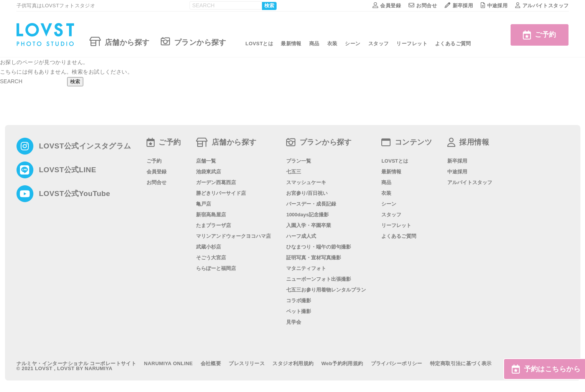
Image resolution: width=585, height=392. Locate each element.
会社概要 (211, 363)
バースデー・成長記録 (311, 204)
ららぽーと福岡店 (216, 268)
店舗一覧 (206, 161)
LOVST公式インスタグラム (85, 146)
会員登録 (387, 6)
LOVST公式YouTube (75, 194)
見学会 (294, 322)
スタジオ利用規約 (293, 363)
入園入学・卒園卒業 (309, 225)
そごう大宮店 (211, 258)
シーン (353, 44)
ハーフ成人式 (301, 236)
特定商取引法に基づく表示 (461, 363)
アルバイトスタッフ (542, 6)
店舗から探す (119, 41)
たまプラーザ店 (213, 225)
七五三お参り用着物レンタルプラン (326, 290)
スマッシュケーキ (306, 182)
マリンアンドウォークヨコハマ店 (233, 236)
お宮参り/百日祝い (307, 193)
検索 (269, 6)
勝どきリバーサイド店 (221, 193)
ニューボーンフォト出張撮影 (319, 279)
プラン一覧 (299, 161)
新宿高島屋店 (211, 215)
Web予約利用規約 (342, 363)
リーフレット (412, 44)
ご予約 (536, 35)
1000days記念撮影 (307, 215)
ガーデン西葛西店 (216, 182)
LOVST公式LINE (68, 170)
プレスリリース (247, 363)
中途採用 (494, 6)
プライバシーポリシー (397, 363)
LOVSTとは (259, 44)
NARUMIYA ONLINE (168, 363)
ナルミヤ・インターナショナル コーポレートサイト (77, 363)
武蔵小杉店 (208, 247)
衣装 (332, 44)
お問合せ (423, 6)
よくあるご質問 (453, 44)
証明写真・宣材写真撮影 (314, 258)
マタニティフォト (306, 268)
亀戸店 (204, 204)
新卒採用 (459, 6)
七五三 (294, 172)
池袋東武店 (208, 172)
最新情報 (291, 44)
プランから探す (193, 41)
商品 (314, 44)
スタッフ (379, 44)
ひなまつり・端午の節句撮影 (319, 247)
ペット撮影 (299, 311)
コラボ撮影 (299, 301)
